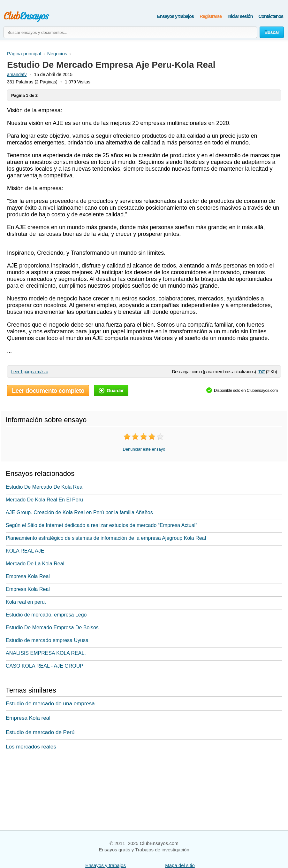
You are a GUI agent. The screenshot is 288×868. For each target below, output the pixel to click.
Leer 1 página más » (29, 372)
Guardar (111, 390)
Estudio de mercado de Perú (40, 732)
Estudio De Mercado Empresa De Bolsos (52, 628)
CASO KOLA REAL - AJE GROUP (45, 666)
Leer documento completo (48, 391)
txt (261, 372)
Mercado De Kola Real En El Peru (44, 500)
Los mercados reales (31, 747)
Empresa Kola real (28, 718)
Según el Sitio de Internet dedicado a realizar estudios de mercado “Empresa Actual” (101, 525)
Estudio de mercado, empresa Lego (46, 615)
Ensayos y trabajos (175, 16)
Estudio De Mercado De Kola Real (45, 487)
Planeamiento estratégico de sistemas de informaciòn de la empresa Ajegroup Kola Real (106, 538)
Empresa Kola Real (28, 576)
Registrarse (211, 16)
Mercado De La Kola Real (35, 564)
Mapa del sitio (180, 865)
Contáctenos (271, 16)
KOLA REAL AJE (25, 551)
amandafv (17, 74)
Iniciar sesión (240, 16)
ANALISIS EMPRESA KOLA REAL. (46, 653)
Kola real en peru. (26, 602)
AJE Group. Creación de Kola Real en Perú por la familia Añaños (79, 512)
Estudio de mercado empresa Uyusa (47, 640)
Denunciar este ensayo (144, 449)
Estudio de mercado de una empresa (50, 704)
